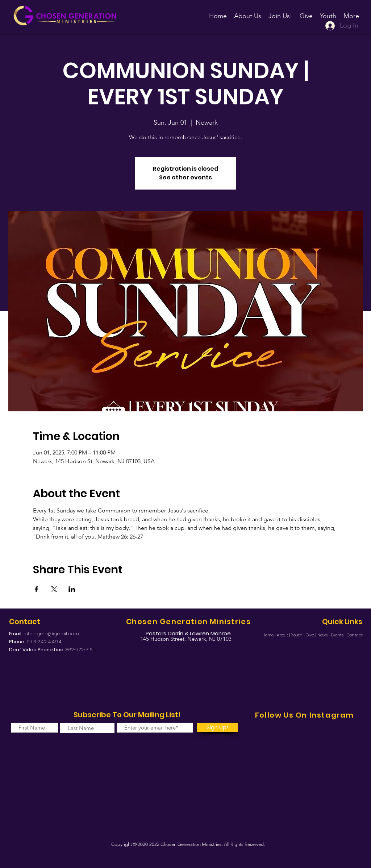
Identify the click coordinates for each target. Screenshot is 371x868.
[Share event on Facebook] (36, 589)
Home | (270, 635)
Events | (339, 635)
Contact (355, 635)
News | (324, 635)
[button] (280, 13)
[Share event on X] (54, 589)
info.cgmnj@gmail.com (51, 634)
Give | (312, 635)
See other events (185, 177)
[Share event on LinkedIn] (72, 589)
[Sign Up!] (217, 727)
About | (284, 635)
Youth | (299, 635)
